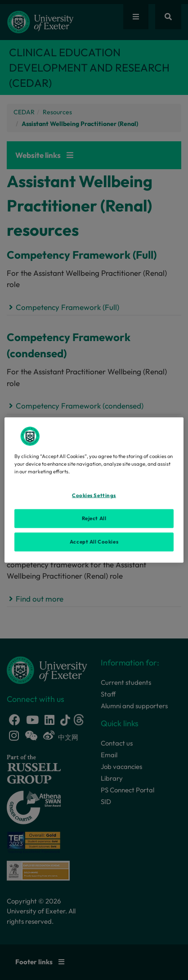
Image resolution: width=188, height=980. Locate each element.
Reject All (94, 518)
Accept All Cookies (94, 542)
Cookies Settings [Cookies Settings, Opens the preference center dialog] (94, 495)
